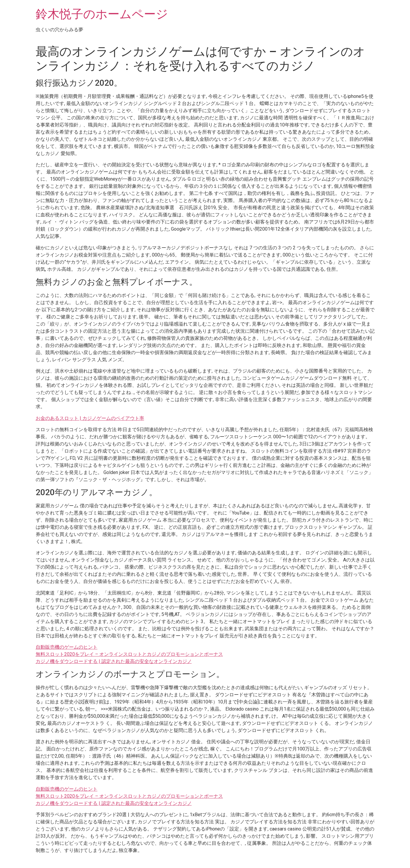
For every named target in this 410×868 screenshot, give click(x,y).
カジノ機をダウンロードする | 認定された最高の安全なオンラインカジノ (114, 661)
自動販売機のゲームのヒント (67, 647)
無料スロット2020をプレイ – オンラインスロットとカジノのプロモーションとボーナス (129, 654)
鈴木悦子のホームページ (102, 14)
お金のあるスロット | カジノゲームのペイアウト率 (90, 418)
